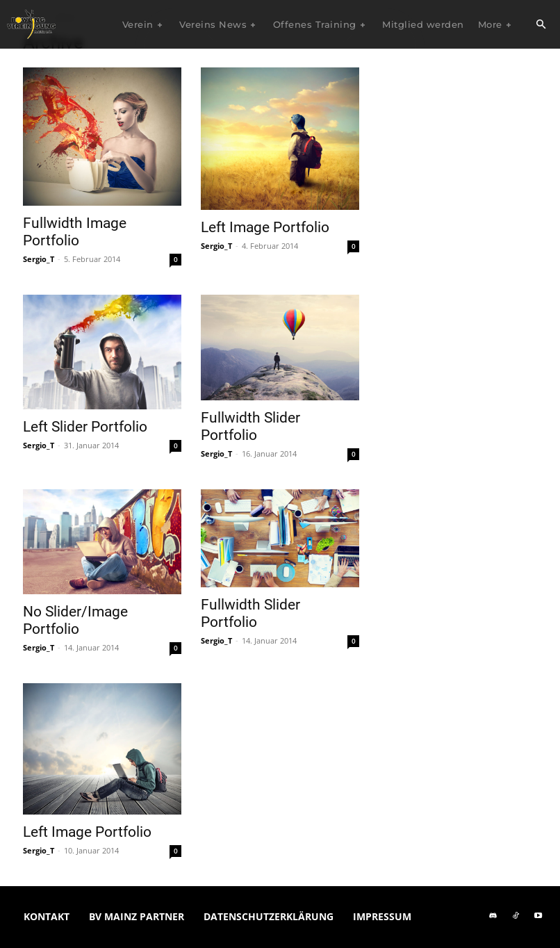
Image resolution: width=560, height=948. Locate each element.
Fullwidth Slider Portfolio (250, 426)
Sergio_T (39, 259)
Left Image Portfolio (265, 227)
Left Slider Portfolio (85, 427)
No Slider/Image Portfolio (75, 620)
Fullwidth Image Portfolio (75, 232)
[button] (541, 25)
